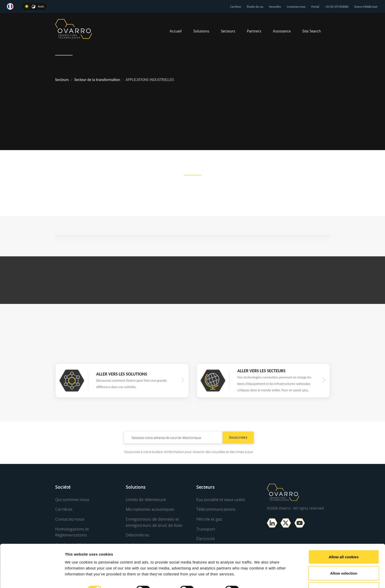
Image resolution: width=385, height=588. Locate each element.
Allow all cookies (344, 542)
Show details (260, 575)
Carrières (236, 7)
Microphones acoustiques (150, 509)
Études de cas (255, 7)
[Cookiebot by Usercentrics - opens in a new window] (32, 578)
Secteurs (228, 31)
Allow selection (344, 559)
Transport (206, 529)
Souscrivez (238, 437)
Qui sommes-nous (72, 500)
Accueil (176, 31)
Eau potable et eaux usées (221, 500)
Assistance (282, 31)
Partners (254, 31)
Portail (315, 7)
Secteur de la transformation (97, 80)
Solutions (201, 31)
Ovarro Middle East (366, 7)
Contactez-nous (296, 7)
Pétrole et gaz (209, 519)
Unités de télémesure (146, 500)
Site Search (312, 31)
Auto (41, 6)
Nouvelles (275, 7)
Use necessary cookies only (344, 575)
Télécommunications (216, 509)
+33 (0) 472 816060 (337, 7)
